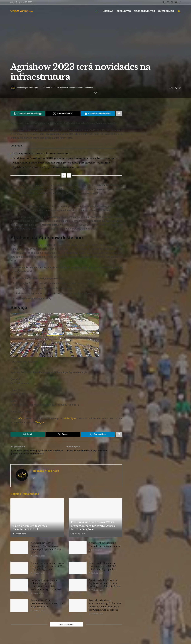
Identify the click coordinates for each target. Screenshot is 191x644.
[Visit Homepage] (22, 11)
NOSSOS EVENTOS (144, 11)
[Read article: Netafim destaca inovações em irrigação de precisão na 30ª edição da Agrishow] (19, 574)
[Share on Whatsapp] (28, 114)
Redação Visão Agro (29, 88)
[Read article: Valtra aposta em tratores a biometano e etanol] (37, 524)
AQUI (21, 419)
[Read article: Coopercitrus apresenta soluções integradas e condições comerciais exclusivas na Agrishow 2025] (19, 591)
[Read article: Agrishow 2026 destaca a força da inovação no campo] (78, 554)
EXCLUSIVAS (124, 11)
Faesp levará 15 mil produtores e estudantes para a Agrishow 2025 (47, 610)
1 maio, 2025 (37, 579)
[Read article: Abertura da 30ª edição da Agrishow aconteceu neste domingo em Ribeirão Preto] (78, 591)
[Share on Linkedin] (98, 114)
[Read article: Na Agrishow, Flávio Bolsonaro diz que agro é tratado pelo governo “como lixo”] (19, 554)
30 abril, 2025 (96, 579)
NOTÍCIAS (108, 11)
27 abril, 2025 (96, 597)
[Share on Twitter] (63, 114)
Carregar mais (66, 631)
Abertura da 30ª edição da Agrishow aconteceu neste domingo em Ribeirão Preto (104, 589)
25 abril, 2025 (38, 617)
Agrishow (64, 88)
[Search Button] (179, 11)
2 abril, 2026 (96, 556)
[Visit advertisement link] (66, 201)
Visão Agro (70, 419)
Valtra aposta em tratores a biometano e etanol (41, 154)
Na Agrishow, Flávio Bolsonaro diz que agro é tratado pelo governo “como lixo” (62, 163)
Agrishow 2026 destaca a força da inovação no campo (46, 168)
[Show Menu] (97, 11)
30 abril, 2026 (78, 540)
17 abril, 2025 (96, 620)
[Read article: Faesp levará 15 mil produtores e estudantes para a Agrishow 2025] (19, 612)
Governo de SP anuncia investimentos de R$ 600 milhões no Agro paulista (103, 572)
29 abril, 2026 (38, 562)
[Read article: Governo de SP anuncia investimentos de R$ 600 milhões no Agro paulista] (78, 574)
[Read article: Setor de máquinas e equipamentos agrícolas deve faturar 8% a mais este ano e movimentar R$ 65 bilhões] (78, 612)
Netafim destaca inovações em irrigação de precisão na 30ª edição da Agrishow (47, 572)
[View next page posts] (69, 176)
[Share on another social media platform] (119, 114)
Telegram (40, 423)
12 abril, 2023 (49, 88)
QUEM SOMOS (166, 11)
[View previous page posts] (64, 176)
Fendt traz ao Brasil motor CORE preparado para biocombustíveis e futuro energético (66, 159)
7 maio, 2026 (19, 540)
